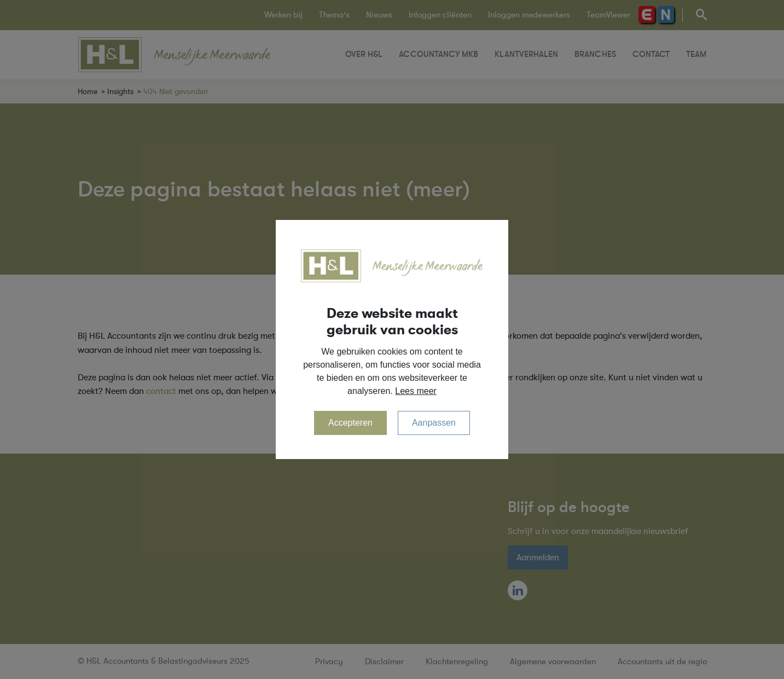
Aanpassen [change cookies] (434, 423)
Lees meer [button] (416, 391)
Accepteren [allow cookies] (350, 423)
